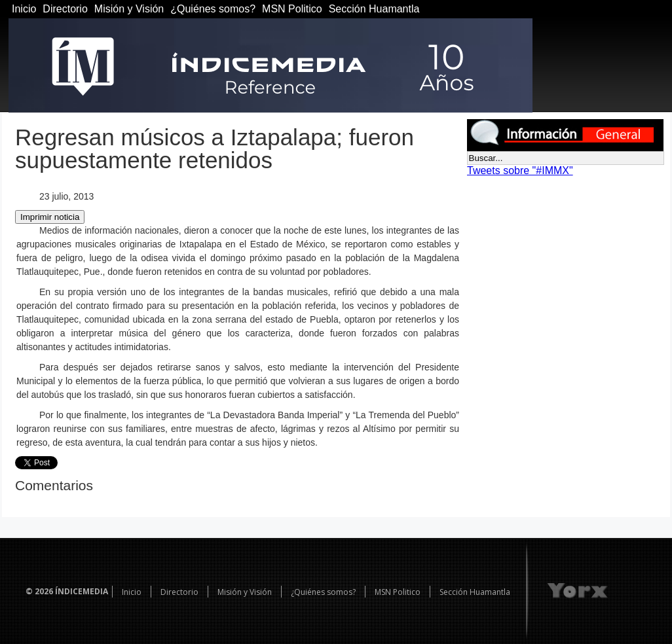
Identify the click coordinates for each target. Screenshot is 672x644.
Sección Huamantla (374, 9)
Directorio (65, 9)
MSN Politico (292, 9)
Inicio (24, 9)
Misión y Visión (129, 9)
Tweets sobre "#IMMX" (520, 170)
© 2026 (39, 591)
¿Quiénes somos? (213, 9)
